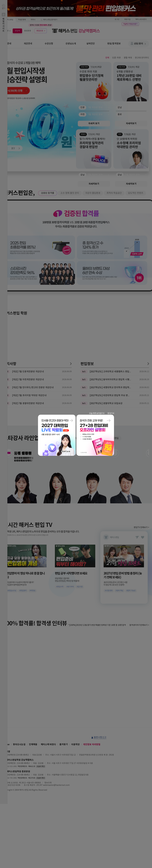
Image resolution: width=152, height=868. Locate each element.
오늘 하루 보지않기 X (97, 413)
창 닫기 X (111, 413)
